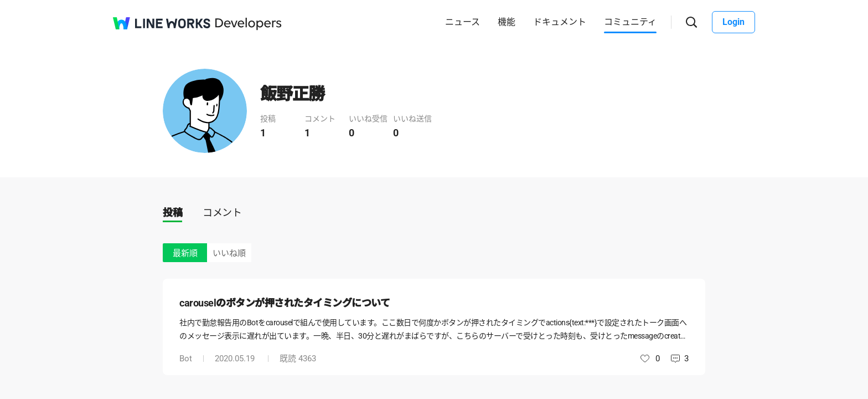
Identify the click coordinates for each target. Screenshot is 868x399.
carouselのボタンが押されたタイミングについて (285, 303)
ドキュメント (560, 22)
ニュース (463, 22)
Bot (186, 359)
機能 (507, 22)
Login (733, 22)
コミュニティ (630, 22)
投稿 (172, 213)
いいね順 (229, 253)
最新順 (185, 253)
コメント (222, 213)
